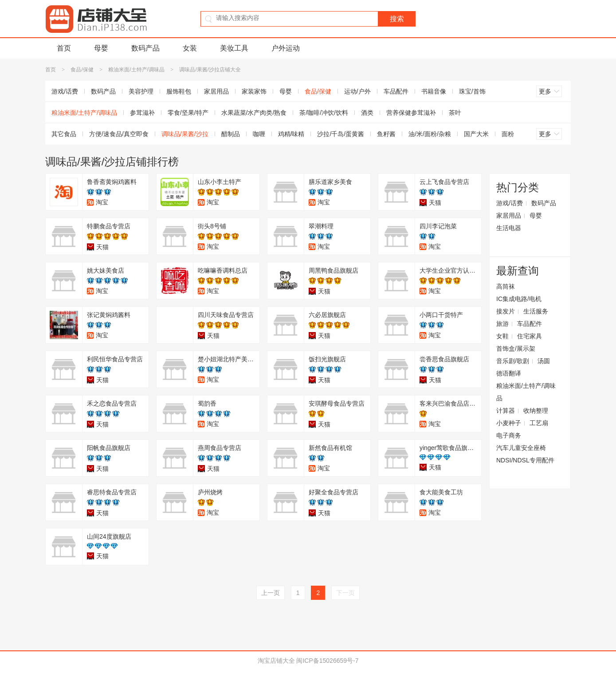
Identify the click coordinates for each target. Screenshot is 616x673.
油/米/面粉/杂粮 (430, 134)
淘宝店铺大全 (276, 661)
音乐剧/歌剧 (513, 361)
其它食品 (64, 134)
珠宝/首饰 (472, 91)
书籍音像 (434, 91)
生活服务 (536, 311)
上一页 (271, 593)
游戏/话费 (65, 91)
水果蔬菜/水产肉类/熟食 (254, 113)
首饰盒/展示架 (516, 348)
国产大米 (476, 134)
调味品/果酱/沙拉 (185, 134)
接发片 (506, 311)
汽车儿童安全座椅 (521, 448)
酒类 (367, 113)
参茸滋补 (142, 113)
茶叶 (455, 113)
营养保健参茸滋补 (411, 113)
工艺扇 (539, 423)
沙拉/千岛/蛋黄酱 (341, 134)
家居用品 (216, 91)
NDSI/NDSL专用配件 (525, 460)
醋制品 (231, 134)
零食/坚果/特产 (188, 113)
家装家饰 (254, 91)
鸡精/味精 (291, 134)
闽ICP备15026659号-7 (327, 661)
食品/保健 (82, 70)
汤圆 (544, 361)
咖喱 (259, 134)
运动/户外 (357, 91)
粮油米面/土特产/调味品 (136, 70)
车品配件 (396, 91)
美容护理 (141, 91)
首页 (64, 48)
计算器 (506, 411)
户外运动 (286, 48)
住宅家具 (530, 336)
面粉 (508, 134)
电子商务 (509, 435)
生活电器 (509, 228)
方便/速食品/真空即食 (119, 134)
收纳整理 (536, 411)
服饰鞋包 (179, 91)
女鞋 (502, 336)
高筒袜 (506, 286)
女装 (190, 48)
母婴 (101, 48)
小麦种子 (509, 423)
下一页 (345, 593)
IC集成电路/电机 (519, 299)
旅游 (502, 324)
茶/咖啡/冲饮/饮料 (324, 113)
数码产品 (145, 48)
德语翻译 (509, 373)
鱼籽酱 (386, 134)
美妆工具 (234, 48)
